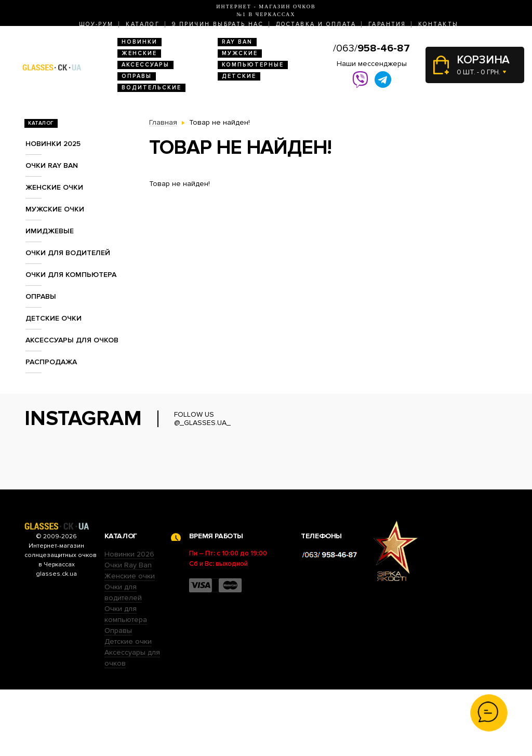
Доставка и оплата (316, 24)
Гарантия (387, 24)
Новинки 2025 (53, 144)
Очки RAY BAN (52, 165)
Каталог (143, 24)
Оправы (137, 76)
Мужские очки (55, 209)
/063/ (371, 48)
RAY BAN (237, 42)
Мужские (240, 53)
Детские (239, 76)
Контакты (438, 24)
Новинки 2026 (129, 621)
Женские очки (54, 187)
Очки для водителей (68, 253)
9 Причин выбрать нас (218, 24)
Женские (139, 53)
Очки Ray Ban (128, 632)
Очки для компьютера (71, 275)
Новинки (139, 42)
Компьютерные (253, 65)
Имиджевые (50, 231)
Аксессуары (145, 65)
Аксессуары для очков (72, 340)
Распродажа (51, 362)
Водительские (151, 88)
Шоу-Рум (96, 24)
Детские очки (54, 318)
